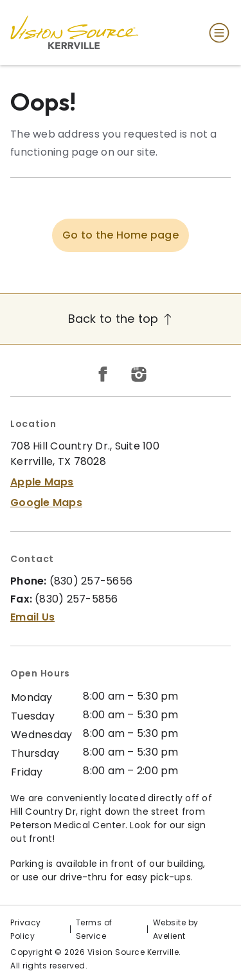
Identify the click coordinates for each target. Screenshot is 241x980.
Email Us (32, 617)
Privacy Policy (26, 929)
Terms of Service (94, 929)
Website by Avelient (176, 929)
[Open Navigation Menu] (217, 33)
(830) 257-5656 (91, 581)
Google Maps (46, 503)
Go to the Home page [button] (121, 235)
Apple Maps (42, 482)
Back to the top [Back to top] (121, 319)
